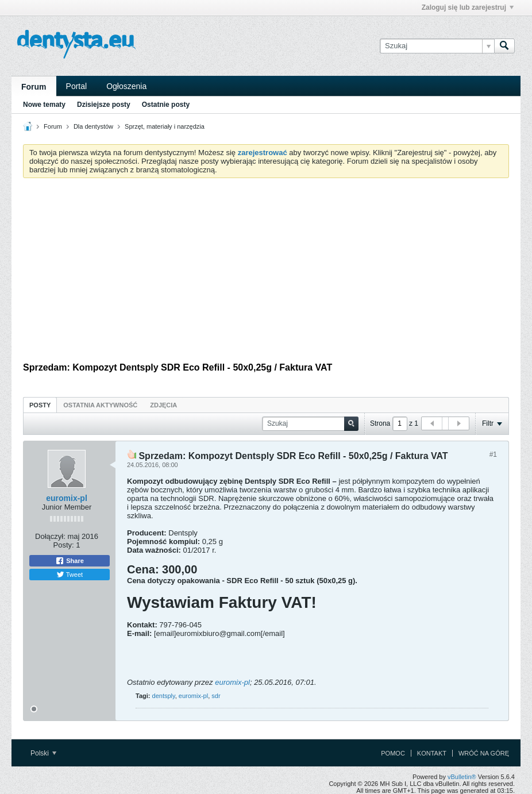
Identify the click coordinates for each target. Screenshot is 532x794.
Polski (43, 753)
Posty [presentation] (40, 405)
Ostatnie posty (166, 105)
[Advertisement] (266, 273)
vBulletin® (462, 777)
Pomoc (393, 753)
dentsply (164, 696)
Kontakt (432, 753)
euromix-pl (67, 498)
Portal (77, 86)
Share (70, 561)
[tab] (40, 405)
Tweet (70, 575)
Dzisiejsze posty (104, 105)
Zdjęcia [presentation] (163, 405)
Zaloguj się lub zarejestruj (468, 7)
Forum (34, 87)
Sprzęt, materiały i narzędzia (165, 126)
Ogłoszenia (126, 86)
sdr (216, 696)
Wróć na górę (484, 753)
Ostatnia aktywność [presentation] (100, 405)
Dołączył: (50, 536)
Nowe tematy (44, 105)
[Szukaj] (437, 46)
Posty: (64, 545)
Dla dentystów (93, 126)
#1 (493, 454)
